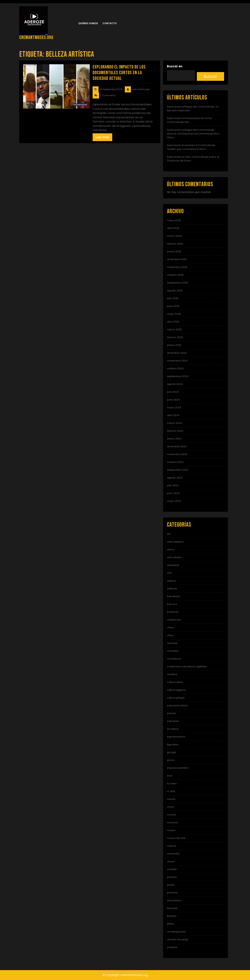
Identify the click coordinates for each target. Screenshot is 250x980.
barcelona (173, 596)
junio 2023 (173, 493)
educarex (173, 721)
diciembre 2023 (177, 446)
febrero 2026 (175, 244)
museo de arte (176, 838)
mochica (172, 822)
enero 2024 (174, 439)
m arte (171, 791)
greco (171, 760)
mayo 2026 (174, 220)
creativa (172, 674)
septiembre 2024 (178, 376)
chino (170, 635)
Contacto (110, 23)
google (171, 752)
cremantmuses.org (36, 38)
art (169, 534)
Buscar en (175, 66)
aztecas (172, 589)
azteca (171, 581)
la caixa (172, 783)
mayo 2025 (174, 314)
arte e (171, 550)
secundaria (174, 900)
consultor (173, 651)
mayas (171, 799)
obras (171, 861)
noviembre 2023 (177, 454)
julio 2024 (173, 392)
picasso (172, 877)
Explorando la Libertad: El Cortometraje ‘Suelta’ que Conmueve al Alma (191, 147)
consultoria (174, 659)
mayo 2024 (174, 407)
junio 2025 (173, 306)
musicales (173, 854)
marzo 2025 (174, 329)
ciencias (172, 643)
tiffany (171, 924)
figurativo (173, 744)
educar (171, 713)
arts (169, 573)
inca (170, 776)
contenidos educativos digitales (187, 666)
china (170, 628)
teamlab (172, 908)
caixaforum (174, 620)
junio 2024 (173, 400)
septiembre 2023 (178, 470)
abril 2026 (173, 228)
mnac (171, 807)
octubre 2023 (175, 462)
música (171, 846)
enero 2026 (174, 252)
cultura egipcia (176, 690)
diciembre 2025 (177, 259)
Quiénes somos (88, 23)
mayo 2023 (174, 501)
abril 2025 (173, 322)
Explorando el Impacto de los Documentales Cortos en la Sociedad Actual (119, 73)
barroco (172, 604)
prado (171, 885)
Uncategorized (176, 932)
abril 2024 (173, 415)
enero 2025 (174, 345)
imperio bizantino (178, 768)
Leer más (102, 137)
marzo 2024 (174, 423)
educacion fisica (177, 705)
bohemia (173, 612)
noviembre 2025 (177, 267)
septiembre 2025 (178, 283)
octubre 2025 (175, 275)
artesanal (173, 565)
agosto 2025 (175, 291)
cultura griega (176, 698)
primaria (172, 893)
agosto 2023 (175, 478)
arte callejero (175, 542)
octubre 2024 (175, 368)
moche (171, 815)
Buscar (210, 76)
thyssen (172, 916)
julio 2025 (173, 298)
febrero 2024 (175, 431)
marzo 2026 (174, 236)
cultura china (175, 682)
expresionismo (176, 737)
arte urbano (174, 557)
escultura (173, 729)
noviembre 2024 (177, 361)
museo (171, 830)
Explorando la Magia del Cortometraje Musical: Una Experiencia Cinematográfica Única (193, 134)
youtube (172, 947)
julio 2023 (173, 485)
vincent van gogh (178, 939)
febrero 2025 (175, 337)
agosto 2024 (175, 384)
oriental (172, 869)
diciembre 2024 (177, 353)
